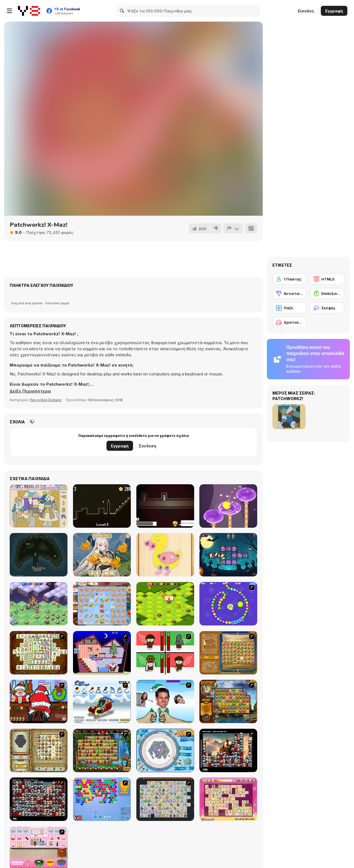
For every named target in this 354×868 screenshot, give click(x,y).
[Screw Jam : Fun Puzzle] (165, 555)
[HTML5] (327, 279)
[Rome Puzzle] (102, 750)
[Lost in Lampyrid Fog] (39, 555)
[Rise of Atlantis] (228, 653)
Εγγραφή (334, 11)
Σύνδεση (147, 446)
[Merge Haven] (102, 604)
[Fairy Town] (165, 750)
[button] (30, 391)
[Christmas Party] (39, 701)
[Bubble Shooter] (102, 799)
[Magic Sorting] (228, 555)
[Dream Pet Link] (228, 799)
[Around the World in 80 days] (228, 701)
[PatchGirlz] (39, 506)
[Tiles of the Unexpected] (228, 750)
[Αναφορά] (233, 228)
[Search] (122, 11)
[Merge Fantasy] (39, 604)
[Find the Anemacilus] (102, 555)
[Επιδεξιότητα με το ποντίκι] (327, 293)
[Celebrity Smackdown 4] (165, 701)
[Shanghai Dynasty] (39, 653)
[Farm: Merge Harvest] (165, 604)
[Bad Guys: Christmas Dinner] (165, 653)
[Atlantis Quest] (39, 750)
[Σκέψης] (327, 308)
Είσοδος (306, 11)
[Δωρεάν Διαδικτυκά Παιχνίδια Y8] (29, 11)
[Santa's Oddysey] (102, 653)
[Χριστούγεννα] (290, 322)
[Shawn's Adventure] (102, 506)
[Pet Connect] (165, 799)
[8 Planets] (228, 604)
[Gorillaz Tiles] (39, 799)
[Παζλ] (290, 308)
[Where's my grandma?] (165, 506)
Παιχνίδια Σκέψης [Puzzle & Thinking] (46, 400)
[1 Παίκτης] (290, 279)
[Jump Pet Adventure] (228, 506)
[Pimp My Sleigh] (102, 701)
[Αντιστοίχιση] (290, 293)
